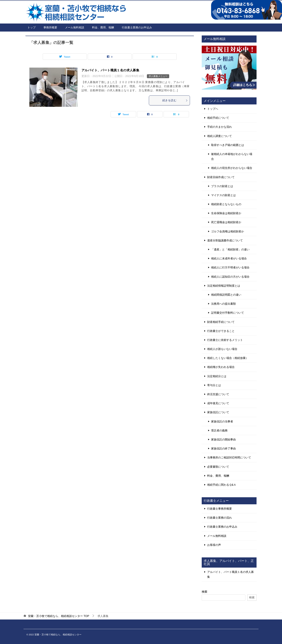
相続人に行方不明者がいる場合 (230, 267)
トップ (32, 27)
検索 (204, 592)
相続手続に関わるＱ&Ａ (222, 485)
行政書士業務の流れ (220, 518)
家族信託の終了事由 (223, 448)
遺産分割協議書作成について (225, 240)
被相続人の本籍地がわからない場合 (232, 156)
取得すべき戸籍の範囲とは (228, 145)
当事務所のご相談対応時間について (229, 457)
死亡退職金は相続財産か (226, 222)
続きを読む (175, 100)
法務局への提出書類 (223, 304)
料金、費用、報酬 (103, 27)
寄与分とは (214, 385)
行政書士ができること (221, 331)
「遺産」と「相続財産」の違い (230, 249)
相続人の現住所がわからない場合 (232, 168)
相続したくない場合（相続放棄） (228, 358)
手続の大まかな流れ (220, 127)
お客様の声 (214, 545)
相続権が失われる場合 (221, 367)
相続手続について (218, 118)
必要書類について (218, 467)
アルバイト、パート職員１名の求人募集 (110, 70)
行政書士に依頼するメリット (225, 340)
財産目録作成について (221, 177)
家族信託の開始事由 (223, 439)
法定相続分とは (217, 376)
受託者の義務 (219, 430)
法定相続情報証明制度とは (224, 286)
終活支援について (218, 394)
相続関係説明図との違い (226, 295)
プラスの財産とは (222, 186)
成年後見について (218, 403)
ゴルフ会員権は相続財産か (228, 231)
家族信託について (218, 412)
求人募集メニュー (158, 76)
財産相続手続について (221, 322)
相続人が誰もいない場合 (222, 349)
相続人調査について (220, 136)
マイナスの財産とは (223, 195)
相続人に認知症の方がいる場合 (230, 277)
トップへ (213, 109)
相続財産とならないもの (226, 204)
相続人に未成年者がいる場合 (229, 258)
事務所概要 (50, 27)
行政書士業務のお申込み (137, 27)
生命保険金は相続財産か (226, 213)
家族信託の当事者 (222, 421)
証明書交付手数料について (228, 313)
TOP (59, 616)
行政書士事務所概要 (220, 509)
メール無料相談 (75, 27)
